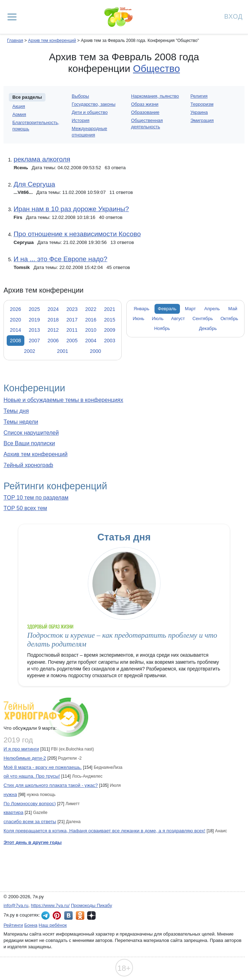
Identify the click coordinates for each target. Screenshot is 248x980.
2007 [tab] (34, 341)
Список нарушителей (31, 433)
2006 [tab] (53, 341)
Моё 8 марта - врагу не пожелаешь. (43, 767)
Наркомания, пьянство (155, 96)
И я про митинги (21, 749)
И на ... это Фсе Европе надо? (60, 259)
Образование (145, 112)
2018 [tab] (53, 320)
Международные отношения (89, 132)
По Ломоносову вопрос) (30, 804)
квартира (13, 812)
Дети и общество (90, 112)
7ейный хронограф (28, 465)
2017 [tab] (72, 320)
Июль (158, 318)
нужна (10, 794)
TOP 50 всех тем (25, 508)
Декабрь (208, 328)
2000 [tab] (96, 351)
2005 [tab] (72, 341)
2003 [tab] (110, 341)
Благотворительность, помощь (36, 126)
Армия (19, 114)
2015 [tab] (110, 320)
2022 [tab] (91, 309)
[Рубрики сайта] (12, 17)
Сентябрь (202, 318)
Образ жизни (145, 104)
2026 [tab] (16, 309)
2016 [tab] (91, 320)
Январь (141, 309)
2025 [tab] (34, 309)
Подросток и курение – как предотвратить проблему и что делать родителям (122, 640)
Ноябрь (162, 328)
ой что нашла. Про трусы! (32, 776)
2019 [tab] (34, 320)
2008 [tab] (16, 341)
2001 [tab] (62, 351)
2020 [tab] (16, 320)
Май (233, 309)
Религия (199, 96)
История (80, 120)
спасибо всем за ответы (30, 822)
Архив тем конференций (35, 454)
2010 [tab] (91, 330)
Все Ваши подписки (29, 443)
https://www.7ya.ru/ (50, 905)
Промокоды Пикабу (92, 905)
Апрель (212, 309)
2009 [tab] (110, 330)
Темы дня (16, 411)
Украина (199, 112)
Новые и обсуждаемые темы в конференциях (63, 400)
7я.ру (91, 915)
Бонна (31, 925)
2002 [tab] (30, 351)
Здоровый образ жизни (50, 627)
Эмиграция (202, 120)
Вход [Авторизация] (234, 16)
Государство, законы (93, 104)
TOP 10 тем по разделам (36, 498)
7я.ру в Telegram (46, 915)
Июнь (138, 318)
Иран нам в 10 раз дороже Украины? (71, 209)
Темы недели (21, 422)
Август (178, 318)
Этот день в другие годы (33, 842)
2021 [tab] (110, 309)
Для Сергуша (34, 184)
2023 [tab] (72, 309)
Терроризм (202, 104)
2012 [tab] (53, 330)
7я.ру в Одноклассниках (80, 915)
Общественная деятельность (147, 124)
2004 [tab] (91, 341)
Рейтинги (13, 925)
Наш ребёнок (53, 925)
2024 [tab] (53, 309)
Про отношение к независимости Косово (77, 234)
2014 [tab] (16, 330)
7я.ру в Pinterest (57, 915)
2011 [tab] (72, 330)
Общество (156, 69)
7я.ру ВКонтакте (68, 915)
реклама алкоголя (42, 159)
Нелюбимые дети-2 (25, 758)
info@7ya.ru (16, 905)
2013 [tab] (34, 330)
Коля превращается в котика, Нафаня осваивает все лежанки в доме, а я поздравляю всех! (104, 831)
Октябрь (229, 318)
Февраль (167, 309)
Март (190, 309)
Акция (19, 106)
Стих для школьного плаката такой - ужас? (51, 785)
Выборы (80, 96)
